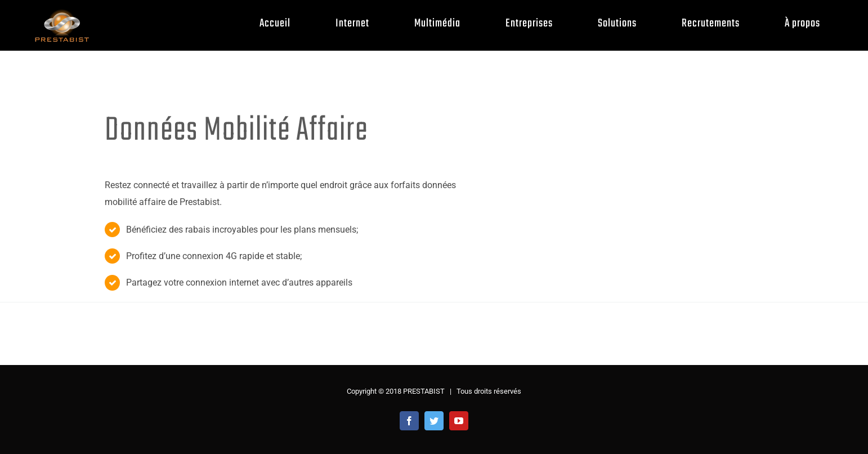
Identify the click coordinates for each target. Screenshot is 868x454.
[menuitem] (283, 23)
